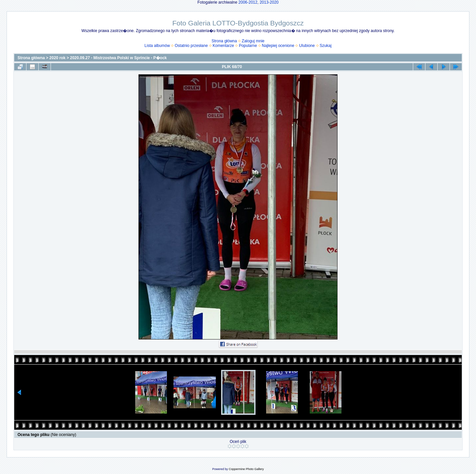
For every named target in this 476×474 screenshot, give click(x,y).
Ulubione (307, 46)
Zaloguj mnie (253, 41)
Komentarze (223, 46)
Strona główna (224, 41)
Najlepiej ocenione (278, 46)
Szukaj (326, 46)
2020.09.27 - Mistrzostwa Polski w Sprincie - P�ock (119, 58)
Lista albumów (157, 46)
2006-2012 (248, 2)
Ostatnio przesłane (191, 46)
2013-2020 (269, 2)
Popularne (248, 46)
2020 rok (57, 58)
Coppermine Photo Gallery (246, 469)
